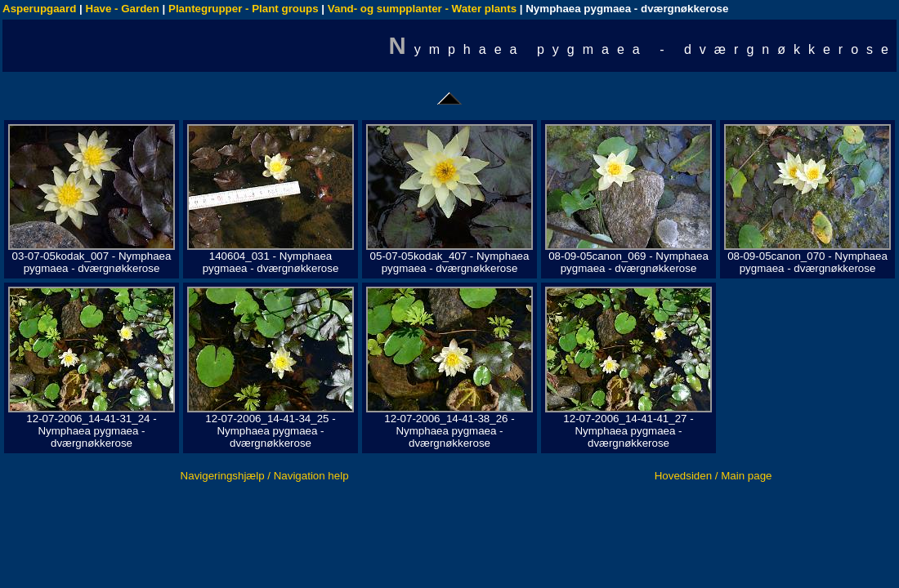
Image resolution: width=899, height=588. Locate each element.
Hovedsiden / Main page (713, 476)
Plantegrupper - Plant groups (244, 9)
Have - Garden (123, 9)
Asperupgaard (39, 9)
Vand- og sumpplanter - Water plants (422, 9)
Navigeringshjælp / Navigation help (265, 476)
